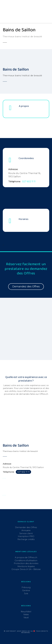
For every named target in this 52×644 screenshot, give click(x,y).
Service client (26, 533)
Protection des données (26, 563)
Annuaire (26, 530)
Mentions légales (26, 566)
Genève (26, 590)
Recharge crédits (26, 539)
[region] (26, 330)
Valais (26, 614)
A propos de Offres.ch (26, 557)
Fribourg (26, 587)
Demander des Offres (26, 527)
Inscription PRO (26, 536)
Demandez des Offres (26, 286)
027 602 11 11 (29, 181)
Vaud (26, 617)
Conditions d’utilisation (26, 560)
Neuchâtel (26, 612)
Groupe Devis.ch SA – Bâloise (26, 569)
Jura (26, 593)
